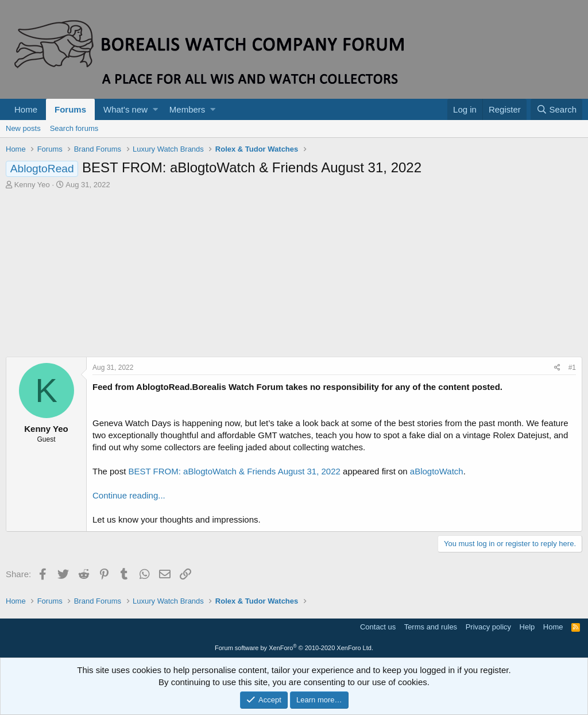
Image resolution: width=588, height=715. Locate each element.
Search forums (74, 128)
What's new (125, 109)
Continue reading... (129, 495)
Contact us (378, 627)
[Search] (556, 109)
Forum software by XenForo (294, 648)
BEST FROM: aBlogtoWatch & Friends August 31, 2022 (235, 471)
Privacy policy (488, 627)
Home (26, 109)
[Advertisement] (294, 276)
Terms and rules (431, 627)
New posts (23, 128)
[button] (155, 109)
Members (187, 109)
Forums (70, 109)
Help (527, 627)
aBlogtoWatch (437, 471)
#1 (572, 368)
